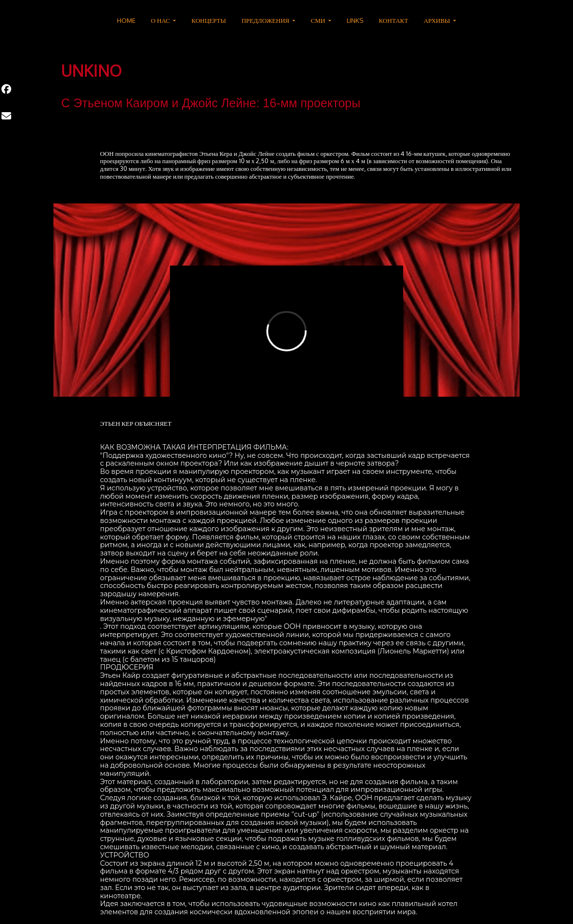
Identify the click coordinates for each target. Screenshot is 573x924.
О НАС (161, 20)
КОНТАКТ (393, 20)
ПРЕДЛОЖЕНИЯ (266, 20)
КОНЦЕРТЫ (209, 20)
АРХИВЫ (437, 20)
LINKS (355, 20)
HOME (126, 20)
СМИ (319, 20)
